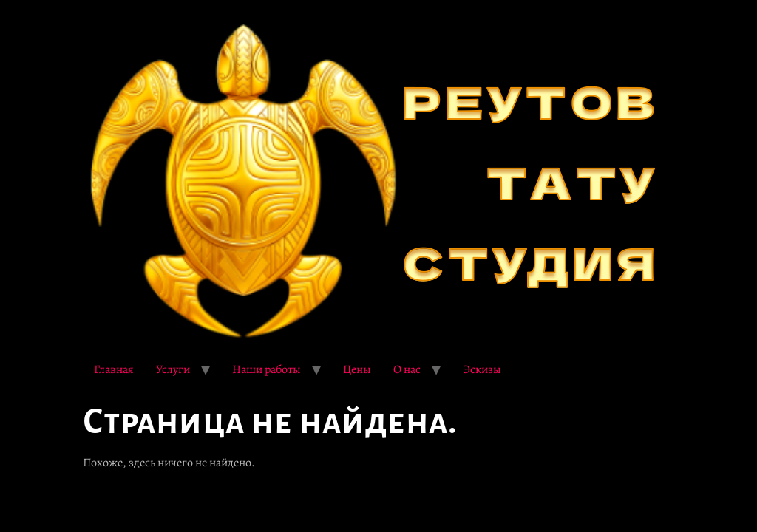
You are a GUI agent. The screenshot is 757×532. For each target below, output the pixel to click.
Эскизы (482, 369)
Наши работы (267, 369)
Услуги (173, 369)
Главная (114, 369)
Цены (357, 369)
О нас (407, 369)
